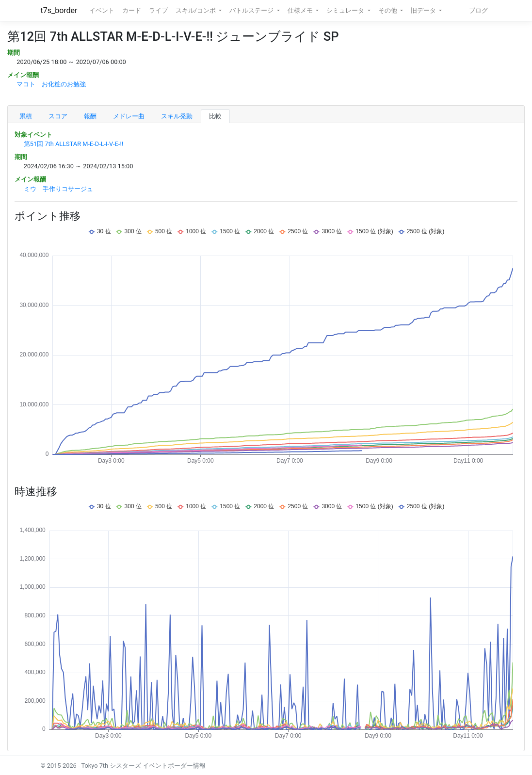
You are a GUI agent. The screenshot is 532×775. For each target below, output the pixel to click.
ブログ (478, 10)
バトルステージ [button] (252, 10)
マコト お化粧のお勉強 (51, 84)
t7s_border (59, 10)
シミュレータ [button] (346, 10)
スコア (58, 116)
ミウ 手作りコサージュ (58, 189)
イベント (102, 10)
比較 (215, 116)
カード (132, 10)
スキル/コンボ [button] (196, 10)
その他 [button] (388, 10)
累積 (26, 116)
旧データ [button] (424, 10)
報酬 (90, 116)
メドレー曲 (129, 116)
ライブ (158, 10)
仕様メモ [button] (301, 10)
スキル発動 (177, 116)
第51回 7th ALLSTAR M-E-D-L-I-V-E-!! (73, 144)
